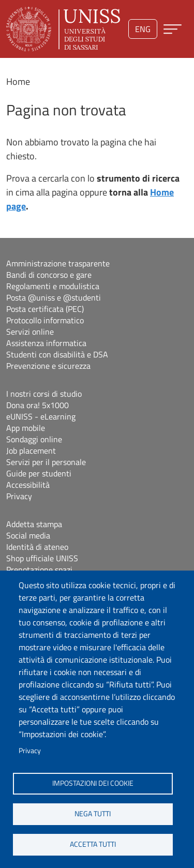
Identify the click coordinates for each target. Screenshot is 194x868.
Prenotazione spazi (39, 570)
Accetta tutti (93, 844)
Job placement (31, 451)
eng (143, 29)
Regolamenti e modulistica (53, 286)
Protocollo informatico (45, 320)
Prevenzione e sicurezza (48, 366)
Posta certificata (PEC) (45, 309)
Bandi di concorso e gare (49, 275)
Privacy (30, 751)
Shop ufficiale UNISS (42, 558)
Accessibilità (28, 485)
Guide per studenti (39, 473)
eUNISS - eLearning (41, 416)
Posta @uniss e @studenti (54, 297)
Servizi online (30, 332)
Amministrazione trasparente (58, 263)
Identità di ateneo (37, 547)
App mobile (26, 428)
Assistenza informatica (46, 343)
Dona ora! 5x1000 (38, 405)
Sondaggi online (34, 439)
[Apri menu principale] (173, 29)
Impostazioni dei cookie (93, 783)
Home (18, 81)
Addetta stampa (34, 524)
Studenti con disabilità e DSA (57, 354)
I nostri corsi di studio (44, 394)
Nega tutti (93, 814)
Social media (28, 535)
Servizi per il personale (46, 462)
